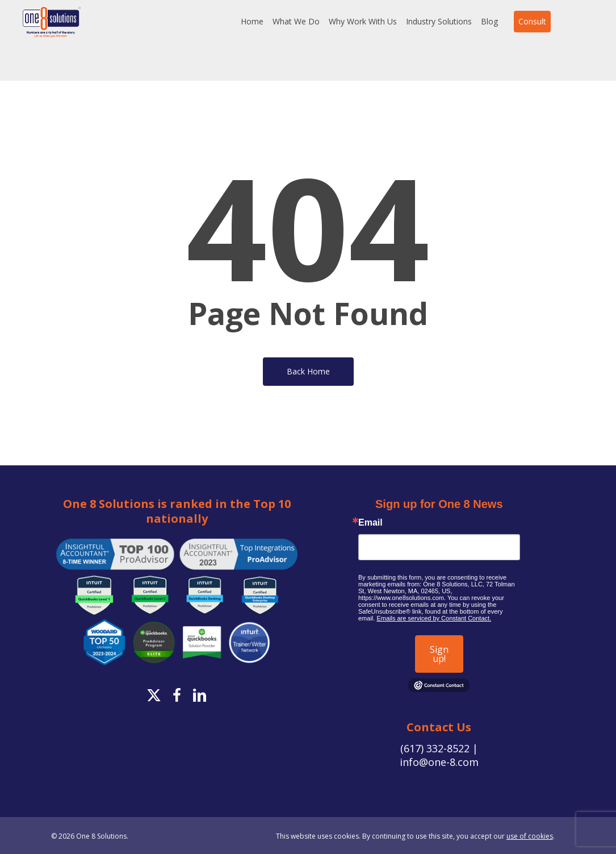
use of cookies (530, 836)
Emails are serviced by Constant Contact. (434, 618)
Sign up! (439, 654)
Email (370, 523)
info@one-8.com (439, 762)
